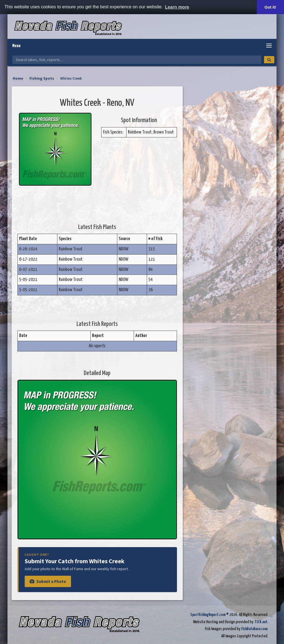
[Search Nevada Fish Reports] (137, 60)
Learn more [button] (177, 7)
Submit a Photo (48, 581)
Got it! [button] (270, 7)
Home (18, 78)
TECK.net (261, 622)
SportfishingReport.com (208, 615)
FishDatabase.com (254, 629)
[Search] (269, 60)
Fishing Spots (42, 78)
